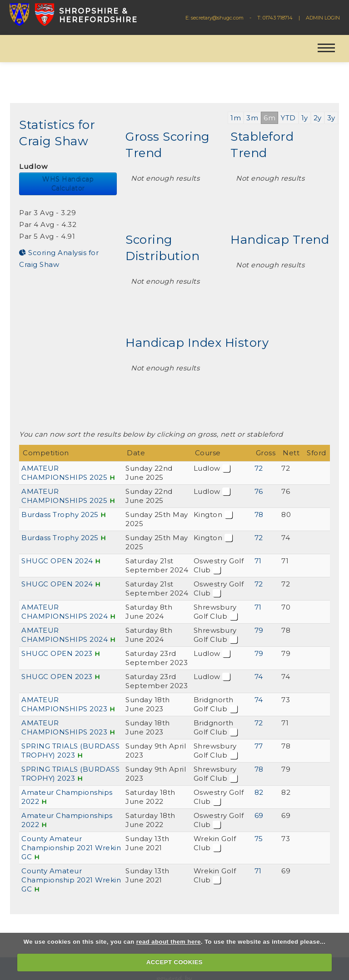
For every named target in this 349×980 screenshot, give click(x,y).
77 (259, 746)
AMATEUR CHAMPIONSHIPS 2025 (64, 473)
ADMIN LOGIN (323, 18)
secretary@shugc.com (217, 18)
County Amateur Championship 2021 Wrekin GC (71, 848)
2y (318, 118)
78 (259, 515)
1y (305, 118)
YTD (288, 118)
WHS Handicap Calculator (68, 184)
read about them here (169, 942)
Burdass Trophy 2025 (60, 515)
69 (259, 815)
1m (236, 118)
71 (258, 561)
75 (259, 839)
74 (259, 677)
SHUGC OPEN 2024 (57, 561)
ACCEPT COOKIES (174, 962)
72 (259, 468)
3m (252, 118)
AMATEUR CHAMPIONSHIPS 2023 (64, 704)
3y (331, 118)
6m (269, 118)
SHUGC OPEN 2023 (57, 653)
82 (259, 792)
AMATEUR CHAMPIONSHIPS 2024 (65, 612)
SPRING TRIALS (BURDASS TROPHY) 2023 (70, 751)
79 (259, 630)
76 (259, 491)
